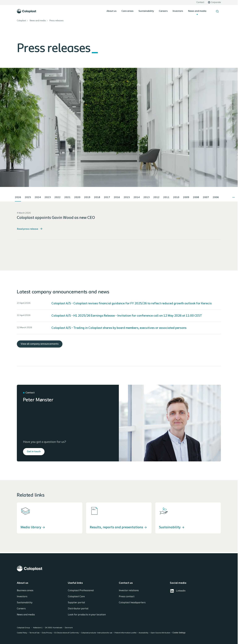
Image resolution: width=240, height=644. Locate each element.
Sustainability (146, 11)
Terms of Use (34, 633)
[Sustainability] (188, 518)
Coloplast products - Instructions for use (97, 633)
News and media (197, 11)
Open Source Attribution (160, 633)
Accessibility (143, 633)
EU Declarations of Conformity (67, 633)
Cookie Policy (22, 633)
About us (112, 11)
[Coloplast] (119, 568)
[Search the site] (217, 11)
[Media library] (50, 518)
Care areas (127, 11)
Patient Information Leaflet (125, 633)
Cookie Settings (179, 633)
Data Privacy (47, 633)
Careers (163, 11)
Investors (178, 11)
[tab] (18, 198)
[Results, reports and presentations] (119, 518)
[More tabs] (234, 197)
